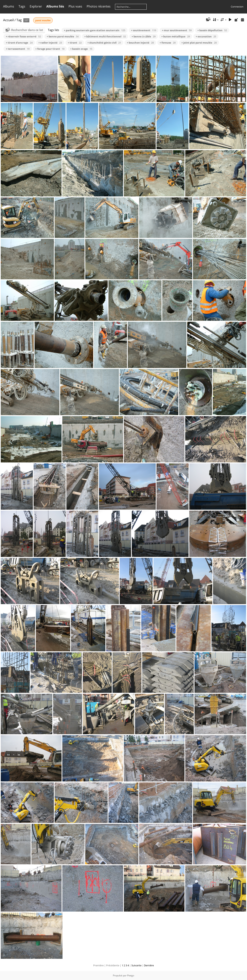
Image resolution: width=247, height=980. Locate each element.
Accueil (8, 20)
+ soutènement (144, 30)
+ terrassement (18, 49)
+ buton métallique (176, 36)
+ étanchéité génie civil (104, 43)
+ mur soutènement (177, 30)
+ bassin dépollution (212, 30)
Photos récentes (99, 6)
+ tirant (75, 43)
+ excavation (206, 36)
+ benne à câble (144, 36)
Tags (22, 6)
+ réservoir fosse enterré (23, 36)
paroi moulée (43, 20)
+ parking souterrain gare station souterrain (95, 30)
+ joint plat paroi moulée (199, 43)
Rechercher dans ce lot (27, 30)
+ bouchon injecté (140, 43)
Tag (19, 20)
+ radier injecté (50, 43)
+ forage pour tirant (50, 49)
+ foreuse (168, 43)
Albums (9, 6)
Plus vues (75, 6)
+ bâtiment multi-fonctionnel (105, 36)
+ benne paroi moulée (63, 36)
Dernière (149, 965)
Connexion (237, 7)
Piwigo (131, 975)
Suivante (136, 965)
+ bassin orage (81, 49)
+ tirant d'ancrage (19, 43)
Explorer (36, 6)
